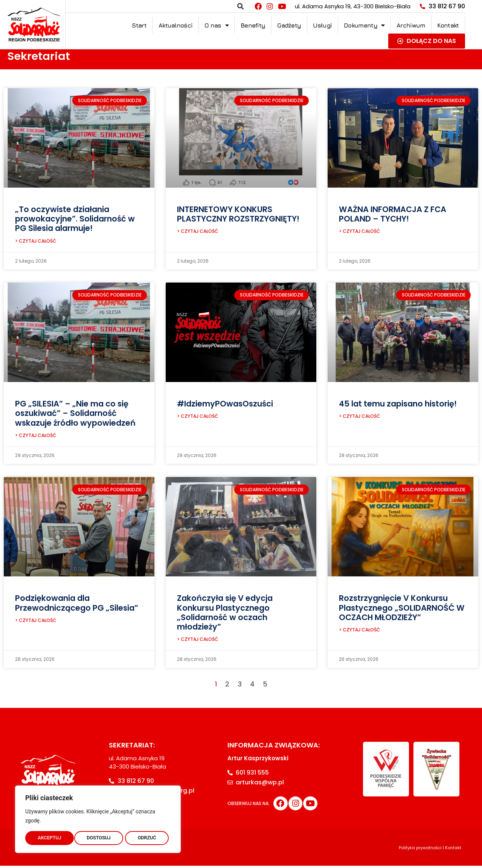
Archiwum (411, 25)
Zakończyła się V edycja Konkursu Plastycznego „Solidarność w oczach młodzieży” (225, 614)
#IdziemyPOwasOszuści (225, 404)
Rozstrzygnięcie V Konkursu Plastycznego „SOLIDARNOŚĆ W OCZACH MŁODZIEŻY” (402, 609)
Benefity (253, 25)
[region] (98, 818)
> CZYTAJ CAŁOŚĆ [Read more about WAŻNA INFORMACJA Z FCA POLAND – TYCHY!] (359, 232)
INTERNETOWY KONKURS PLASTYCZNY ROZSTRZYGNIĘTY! (238, 214)
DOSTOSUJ (50, 837)
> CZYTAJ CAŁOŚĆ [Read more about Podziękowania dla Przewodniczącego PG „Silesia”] (36, 623)
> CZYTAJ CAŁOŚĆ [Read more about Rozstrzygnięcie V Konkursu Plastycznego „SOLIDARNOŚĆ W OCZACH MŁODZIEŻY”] (359, 632)
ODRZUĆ (98, 837)
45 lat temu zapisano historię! (398, 404)
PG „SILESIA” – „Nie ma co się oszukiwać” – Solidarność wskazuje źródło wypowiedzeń (75, 414)
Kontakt (448, 25)
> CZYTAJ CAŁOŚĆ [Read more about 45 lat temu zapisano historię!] (359, 418)
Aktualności (175, 25)
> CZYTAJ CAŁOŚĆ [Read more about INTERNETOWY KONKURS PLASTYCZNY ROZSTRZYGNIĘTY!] (198, 232)
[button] (240, 6)
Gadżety (289, 25)
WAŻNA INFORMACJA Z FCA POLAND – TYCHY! (393, 214)
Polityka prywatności (420, 850)
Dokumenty (364, 25)
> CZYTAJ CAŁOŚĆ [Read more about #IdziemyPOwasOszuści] (198, 418)
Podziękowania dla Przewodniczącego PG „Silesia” (77, 604)
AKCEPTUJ (146, 837)
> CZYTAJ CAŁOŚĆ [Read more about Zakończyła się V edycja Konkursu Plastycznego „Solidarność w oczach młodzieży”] (198, 641)
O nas (217, 25)
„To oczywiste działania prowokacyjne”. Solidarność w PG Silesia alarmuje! (75, 219)
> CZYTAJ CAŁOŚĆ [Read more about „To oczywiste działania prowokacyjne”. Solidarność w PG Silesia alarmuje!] (36, 242)
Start (139, 25)
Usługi (322, 25)
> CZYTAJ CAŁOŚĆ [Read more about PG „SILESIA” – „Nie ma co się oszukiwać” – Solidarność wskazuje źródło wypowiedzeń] (36, 437)
